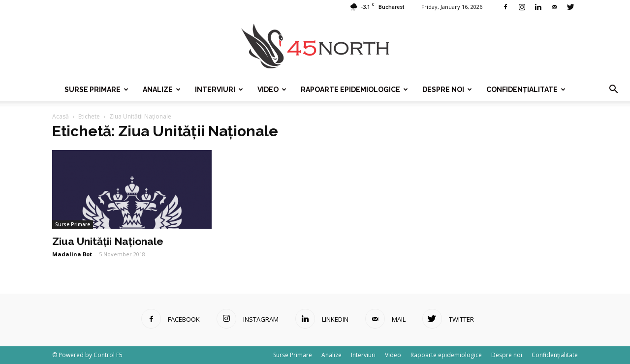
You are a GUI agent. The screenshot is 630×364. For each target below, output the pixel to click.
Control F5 (108, 355)
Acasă (61, 116)
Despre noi (447, 90)
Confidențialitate (526, 90)
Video (272, 90)
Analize (162, 90)
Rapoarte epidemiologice (354, 90)
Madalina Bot (72, 254)
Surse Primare (96, 90)
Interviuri (219, 90)
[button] (613, 90)
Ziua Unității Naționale (108, 241)
